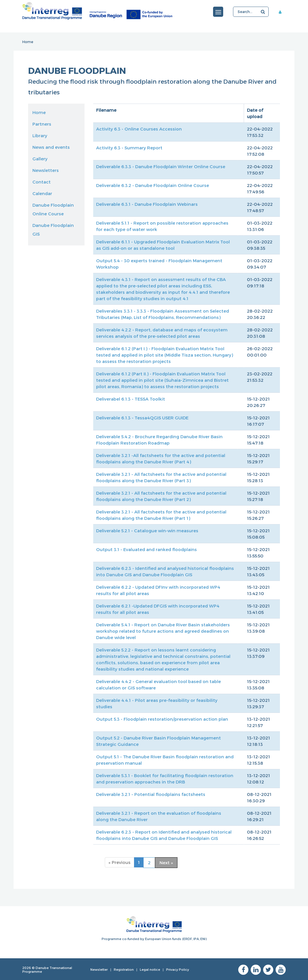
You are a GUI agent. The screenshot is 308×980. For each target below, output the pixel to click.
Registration (124, 969)
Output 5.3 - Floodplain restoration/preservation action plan (162, 719)
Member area (282, 12)
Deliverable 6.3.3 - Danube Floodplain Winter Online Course (161, 166)
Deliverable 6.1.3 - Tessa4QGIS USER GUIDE (142, 418)
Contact (42, 182)
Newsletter (99, 969)
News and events (51, 147)
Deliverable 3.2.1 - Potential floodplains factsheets (151, 794)
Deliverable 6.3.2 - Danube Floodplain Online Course (153, 185)
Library (40, 135)
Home (28, 42)
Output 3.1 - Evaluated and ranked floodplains (146, 549)
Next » (166, 862)
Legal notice (150, 969)
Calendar (42, 193)
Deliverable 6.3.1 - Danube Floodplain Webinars (147, 204)
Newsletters (46, 170)
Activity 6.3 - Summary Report (129, 148)
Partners (42, 124)
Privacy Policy (178, 969)
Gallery (40, 159)
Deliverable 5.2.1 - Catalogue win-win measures (147, 531)
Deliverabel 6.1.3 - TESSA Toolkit (131, 399)
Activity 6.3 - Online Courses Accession (139, 129)
